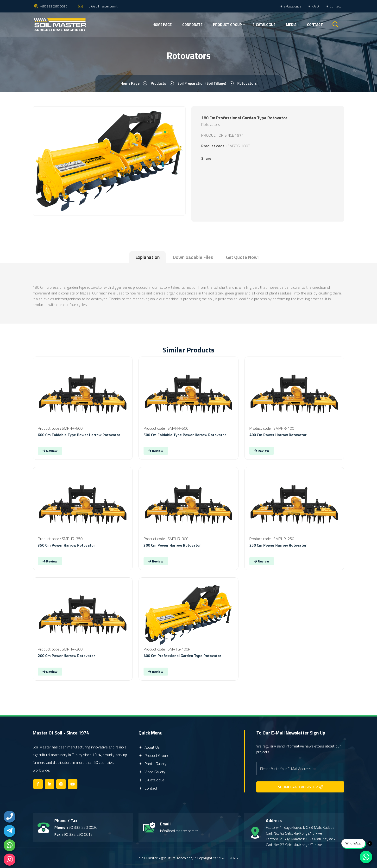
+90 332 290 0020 (54, 6)
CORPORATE (192, 25)
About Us (149, 747)
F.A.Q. (314, 6)
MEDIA (291, 25)
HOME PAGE (162, 25)
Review (50, 451)
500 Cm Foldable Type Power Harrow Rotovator (185, 435)
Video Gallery (152, 772)
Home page (129, 83)
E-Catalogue (291, 6)
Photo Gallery (152, 764)
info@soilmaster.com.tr (102, 6)
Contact (333, 6)
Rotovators (247, 83)
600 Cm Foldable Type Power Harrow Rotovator (79, 435)
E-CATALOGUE (264, 25)
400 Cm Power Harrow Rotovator (278, 435)
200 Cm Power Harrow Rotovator (66, 656)
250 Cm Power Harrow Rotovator (278, 545)
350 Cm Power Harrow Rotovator (66, 545)
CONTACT (315, 25)
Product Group (153, 755)
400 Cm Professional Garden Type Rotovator (182, 656)
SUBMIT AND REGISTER (300, 787)
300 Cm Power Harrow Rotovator (172, 545)
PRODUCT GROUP (227, 25)
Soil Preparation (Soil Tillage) (202, 83)
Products (158, 83)
